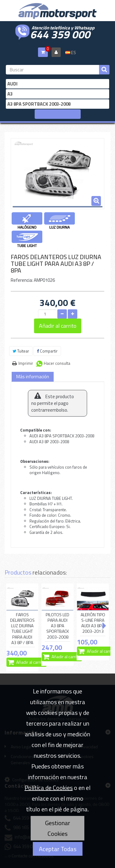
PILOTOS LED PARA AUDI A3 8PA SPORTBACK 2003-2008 (57, 626)
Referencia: (22, 280)
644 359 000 (60, 34)
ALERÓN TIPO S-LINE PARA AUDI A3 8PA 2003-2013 (93, 623)
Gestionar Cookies (58, 828)
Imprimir (26, 363)
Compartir (47, 351)
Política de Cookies (49, 788)
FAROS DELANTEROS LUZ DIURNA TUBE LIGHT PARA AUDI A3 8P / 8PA (22, 629)
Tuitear (21, 351)
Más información (33, 377)
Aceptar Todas (58, 849)
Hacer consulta (57, 363)
